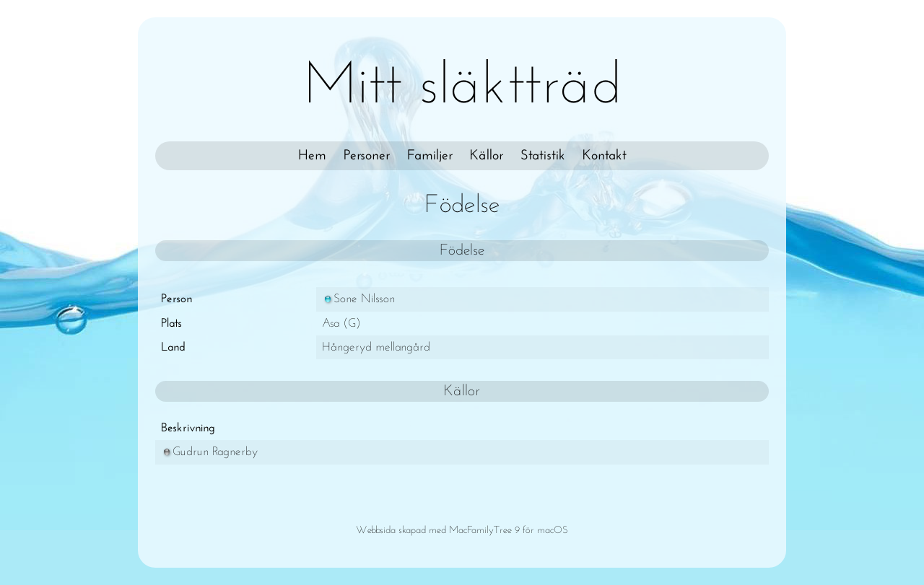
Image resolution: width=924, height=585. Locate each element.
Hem (312, 156)
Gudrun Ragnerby (209, 452)
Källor (487, 156)
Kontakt (605, 156)
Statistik (543, 156)
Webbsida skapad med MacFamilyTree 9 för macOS (462, 531)
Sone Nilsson (358, 299)
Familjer (430, 156)
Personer (367, 156)
